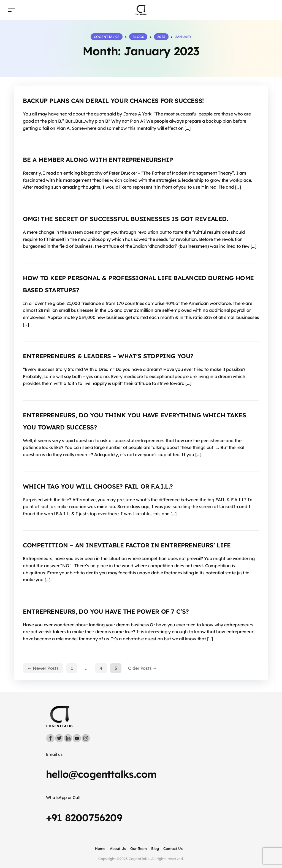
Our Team (139, 848)
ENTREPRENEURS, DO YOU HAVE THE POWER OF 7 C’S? (106, 611)
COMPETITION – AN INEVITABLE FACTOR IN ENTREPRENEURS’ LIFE (127, 545)
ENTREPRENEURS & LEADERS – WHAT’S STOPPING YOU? (108, 356)
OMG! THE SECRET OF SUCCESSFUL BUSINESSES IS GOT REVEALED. (125, 219)
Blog (155, 848)
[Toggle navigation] (12, 10)
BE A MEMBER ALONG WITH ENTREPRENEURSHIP (98, 160)
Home (100, 848)
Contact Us (173, 848)
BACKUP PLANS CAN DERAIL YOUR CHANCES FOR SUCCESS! (113, 101)
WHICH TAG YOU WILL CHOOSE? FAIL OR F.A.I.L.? (98, 486)
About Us (118, 848)
